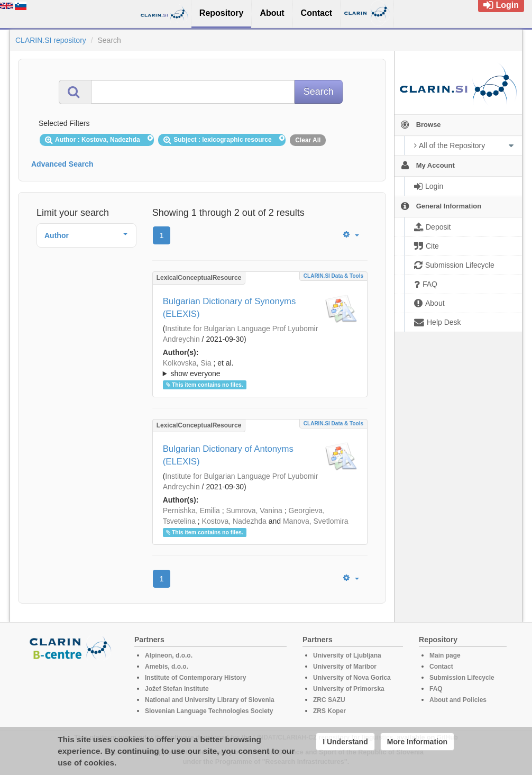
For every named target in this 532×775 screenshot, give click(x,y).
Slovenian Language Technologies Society (209, 711)
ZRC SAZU (329, 700)
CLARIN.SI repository (51, 40)
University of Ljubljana (347, 655)
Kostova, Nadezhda (234, 521)
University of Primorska (349, 689)
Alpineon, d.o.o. (169, 655)
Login (501, 5)
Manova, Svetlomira (316, 521)
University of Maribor (345, 667)
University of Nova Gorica (352, 678)
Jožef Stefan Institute (177, 689)
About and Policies (458, 700)
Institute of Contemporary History (195, 678)
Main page (445, 655)
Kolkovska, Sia (187, 363)
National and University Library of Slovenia (210, 700)
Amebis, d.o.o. (167, 667)
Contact (441, 667)
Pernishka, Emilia (191, 510)
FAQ (436, 689)
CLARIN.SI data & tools (333, 276)
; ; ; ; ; (260, 368)
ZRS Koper (329, 711)
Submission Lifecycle (462, 678)
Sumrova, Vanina (254, 510)
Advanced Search (62, 164)
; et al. (260, 369)
